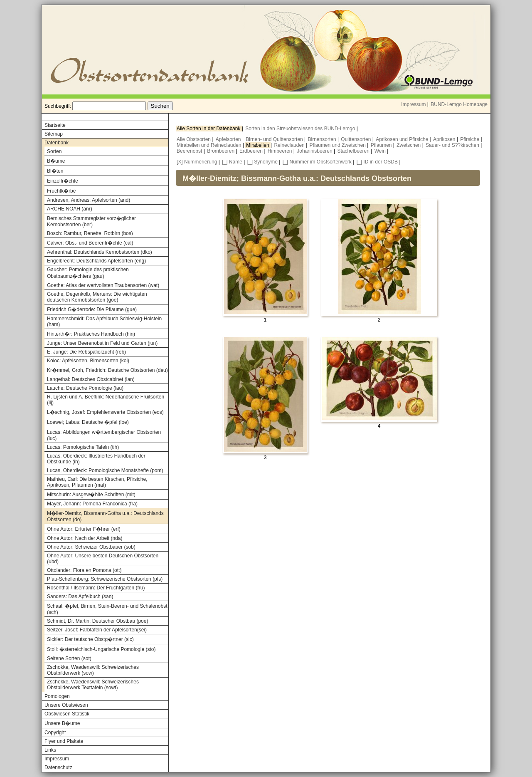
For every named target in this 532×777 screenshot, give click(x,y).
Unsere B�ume (62, 723)
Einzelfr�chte (63, 181)
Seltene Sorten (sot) (69, 658)
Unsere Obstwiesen (66, 705)
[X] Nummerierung (197, 162)
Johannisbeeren (315, 151)
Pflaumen (382, 145)
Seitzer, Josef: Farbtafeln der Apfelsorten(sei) (97, 630)
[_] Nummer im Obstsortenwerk (317, 162)
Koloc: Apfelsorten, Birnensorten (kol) (88, 361)
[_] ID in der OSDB (377, 162)
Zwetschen (409, 145)
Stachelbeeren (354, 151)
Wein (381, 151)
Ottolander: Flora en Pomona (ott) (84, 570)
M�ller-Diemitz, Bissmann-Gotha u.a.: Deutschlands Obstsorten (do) (105, 516)
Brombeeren (221, 151)
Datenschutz (58, 767)
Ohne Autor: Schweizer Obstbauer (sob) (91, 547)
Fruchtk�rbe (61, 191)
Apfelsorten (229, 139)
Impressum (413, 104)
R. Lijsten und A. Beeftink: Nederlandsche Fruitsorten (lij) (106, 400)
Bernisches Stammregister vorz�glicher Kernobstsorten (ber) (91, 221)
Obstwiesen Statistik (67, 714)
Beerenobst (190, 151)
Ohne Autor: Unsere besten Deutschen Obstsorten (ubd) (103, 559)
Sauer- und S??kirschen (453, 145)
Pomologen (57, 696)
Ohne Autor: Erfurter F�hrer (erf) (84, 529)
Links (50, 750)
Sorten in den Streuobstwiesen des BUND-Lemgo (301, 129)
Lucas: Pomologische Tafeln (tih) (83, 447)
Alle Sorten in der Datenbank (209, 129)
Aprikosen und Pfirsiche (403, 139)
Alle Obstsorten (194, 139)
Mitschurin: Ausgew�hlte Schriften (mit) (91, 495)
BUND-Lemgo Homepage (459, 104)
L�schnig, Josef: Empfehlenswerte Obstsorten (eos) (105, 412)
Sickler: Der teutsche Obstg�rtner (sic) (90, 639)
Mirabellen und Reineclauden (210, 145)
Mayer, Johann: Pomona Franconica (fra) (92, 504)
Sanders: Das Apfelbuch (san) (80, 596)
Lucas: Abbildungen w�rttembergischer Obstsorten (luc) (104, 435)
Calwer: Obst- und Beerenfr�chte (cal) (90, 243)
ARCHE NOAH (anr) (70, 209)
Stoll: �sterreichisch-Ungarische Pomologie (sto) (101, 649)
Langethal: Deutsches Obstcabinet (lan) (91, 379)
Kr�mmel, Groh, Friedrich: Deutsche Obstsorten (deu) (107, 370)
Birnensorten (323, 139)
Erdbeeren (252, 151)
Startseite (55, 125)
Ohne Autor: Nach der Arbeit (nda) (85, 538)
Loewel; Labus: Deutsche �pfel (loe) (88, 422)
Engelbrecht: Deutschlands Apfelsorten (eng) (96, 261)
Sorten (54, 151)
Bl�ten (55, 171)
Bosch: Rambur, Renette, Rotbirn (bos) (90, 233)
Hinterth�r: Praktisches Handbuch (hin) (91, 334)
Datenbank (57, 143)
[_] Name (232, 162)
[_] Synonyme (262, 162)
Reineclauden (290, 145)
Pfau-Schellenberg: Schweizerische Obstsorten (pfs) (105, 579)
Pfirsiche (470, 139)
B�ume (56, 161)
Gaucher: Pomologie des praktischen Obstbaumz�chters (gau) (88, 273)
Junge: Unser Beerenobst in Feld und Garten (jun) (102, 343)
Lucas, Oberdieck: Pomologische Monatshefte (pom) (105, 470)
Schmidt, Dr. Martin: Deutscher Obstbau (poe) (97, 621)
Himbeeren (281, 151)
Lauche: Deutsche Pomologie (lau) (85, 388)
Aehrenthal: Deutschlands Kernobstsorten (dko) (100, 252)
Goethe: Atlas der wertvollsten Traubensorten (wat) (103, 285)
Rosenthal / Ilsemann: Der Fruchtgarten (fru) (96, 588)
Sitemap (54, 134)
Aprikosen (445, 139)
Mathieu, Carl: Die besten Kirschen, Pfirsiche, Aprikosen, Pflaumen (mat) (97, 482)
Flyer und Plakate (64, 741)
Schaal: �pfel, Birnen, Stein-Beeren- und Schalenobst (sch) (107, 609)
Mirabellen (258, 145)
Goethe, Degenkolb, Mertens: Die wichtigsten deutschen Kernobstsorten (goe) (97, 297)
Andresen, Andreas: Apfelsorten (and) (89, 200)
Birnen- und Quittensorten (275, 139)
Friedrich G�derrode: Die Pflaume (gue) (92, 309)
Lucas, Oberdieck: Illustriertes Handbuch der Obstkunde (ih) (96, 459)
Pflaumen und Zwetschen (339, 145)
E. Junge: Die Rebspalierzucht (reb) (86, 352)
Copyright (55, 732)
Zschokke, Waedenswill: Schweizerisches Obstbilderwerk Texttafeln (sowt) (93, 685)
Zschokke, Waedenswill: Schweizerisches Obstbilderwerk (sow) (93, 670)
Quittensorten (356, 139)
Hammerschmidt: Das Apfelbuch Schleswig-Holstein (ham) (104, 322)
